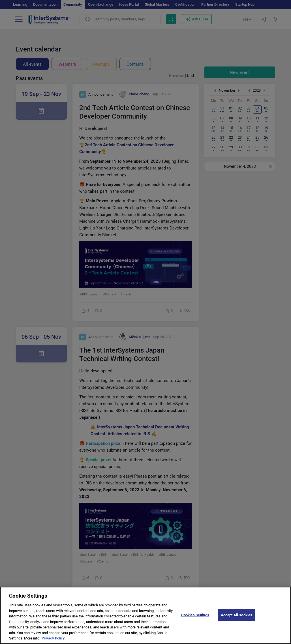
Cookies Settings (195, 619)
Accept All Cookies (237, 619)
